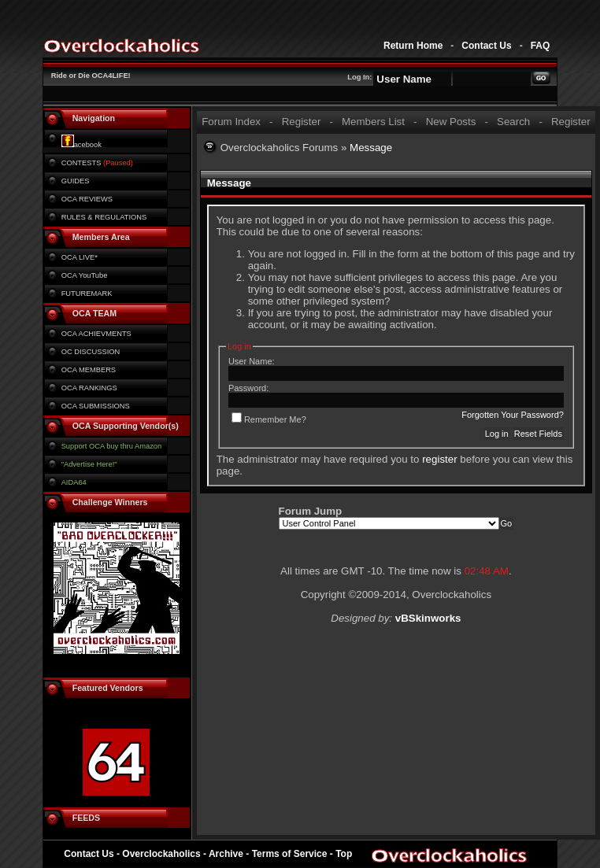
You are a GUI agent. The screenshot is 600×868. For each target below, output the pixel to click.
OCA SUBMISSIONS (96, 406)
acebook (81, 145)
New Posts (451, 122)
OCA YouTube (85, 275)
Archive (226, 854)
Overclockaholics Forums (280, 148)
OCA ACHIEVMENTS (96, 334)
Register (302, 122)
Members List (373, 122)
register (439, 459)
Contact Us (486, 46)
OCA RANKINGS (89, 388)
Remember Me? (269, 419)
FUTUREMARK (87, 294)
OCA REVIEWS (87, 199)
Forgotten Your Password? (513, 415)
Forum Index (231, 122)
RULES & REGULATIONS (104, 217)
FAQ (541, 46)
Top (344, 854)
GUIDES (76, 181)
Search (513, 122)
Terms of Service (290, 854)
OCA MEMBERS (89, 370)
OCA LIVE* (80, 257)
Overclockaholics (161, 854)
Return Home (413, 46)
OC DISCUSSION (91, 352)
